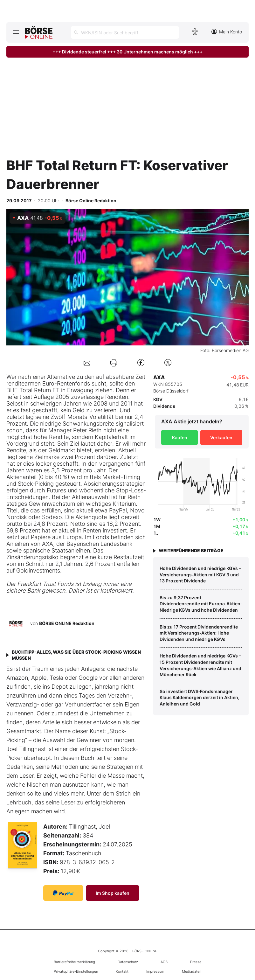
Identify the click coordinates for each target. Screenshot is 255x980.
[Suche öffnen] (125, 32)
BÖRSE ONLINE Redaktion (67, 623)
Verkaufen (221, 438)
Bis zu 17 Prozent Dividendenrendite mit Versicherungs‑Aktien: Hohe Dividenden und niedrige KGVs (199, 633)
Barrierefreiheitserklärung (74, 962)
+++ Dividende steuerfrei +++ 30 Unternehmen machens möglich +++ (127, 52)
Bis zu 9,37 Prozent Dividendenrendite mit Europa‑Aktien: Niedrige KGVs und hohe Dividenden (201, 604)
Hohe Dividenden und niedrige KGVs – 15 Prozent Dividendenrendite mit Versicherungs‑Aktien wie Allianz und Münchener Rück (200, 665)
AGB (164, 962)
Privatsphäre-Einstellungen (76, 971)
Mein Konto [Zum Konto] (227, 32)
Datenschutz (128, 962)
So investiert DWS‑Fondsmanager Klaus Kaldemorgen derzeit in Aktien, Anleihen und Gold (200, 698)
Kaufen (180, 438)
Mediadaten (192, 971)
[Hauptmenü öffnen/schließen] (16, 32)
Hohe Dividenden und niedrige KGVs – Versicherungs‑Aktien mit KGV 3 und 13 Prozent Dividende (200, 574)
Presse (196, 962)
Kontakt (122, 971)
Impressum (155, 971)
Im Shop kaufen (113, 893)
